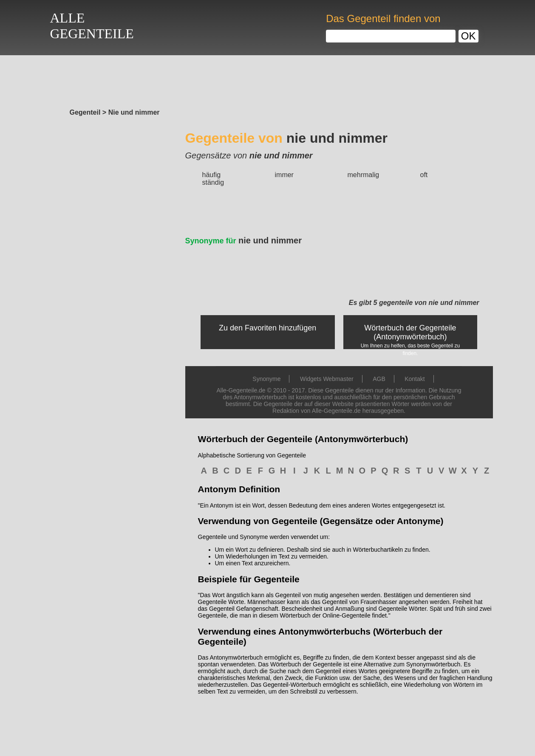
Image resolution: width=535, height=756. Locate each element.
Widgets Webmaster (327, 379)
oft (424, 175)
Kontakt (415, 379)
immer (284, 175)
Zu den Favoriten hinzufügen (267, 328)
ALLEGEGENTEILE (92, 26)
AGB (379, 379)
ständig (213, 182)
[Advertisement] (268, 79)
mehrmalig (364, 175)
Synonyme (266, 379)
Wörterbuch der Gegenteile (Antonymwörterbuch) (410, 332)
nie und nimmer (244, 240)
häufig (212, 175)
